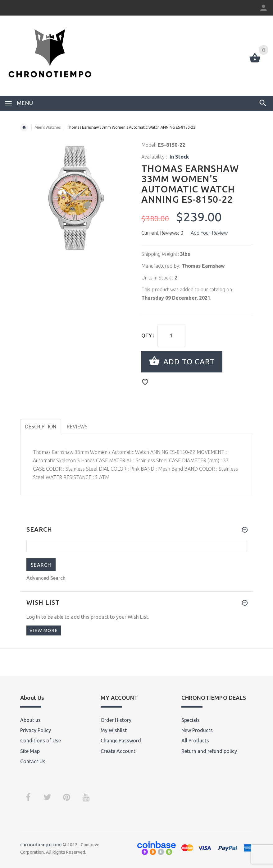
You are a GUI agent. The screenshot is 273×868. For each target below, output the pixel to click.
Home (24, 127)
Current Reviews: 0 (162, 233)
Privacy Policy (36, 730)
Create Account (118, 751)
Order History (116, 720)
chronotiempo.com (41, 845)
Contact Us (33, 761)
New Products (197, 730)
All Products (195, 741)
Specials (191, 720)
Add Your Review (209, 233)
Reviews (77, 427)
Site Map (30, 751)
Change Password (121, 741)
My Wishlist (114, 730)
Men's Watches (48, 127)
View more (44, 630)
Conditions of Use (41, 741)
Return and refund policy (209, 751)
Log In (33, 617)
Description (41, 427)
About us (30, 720)
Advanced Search (46, 578)
